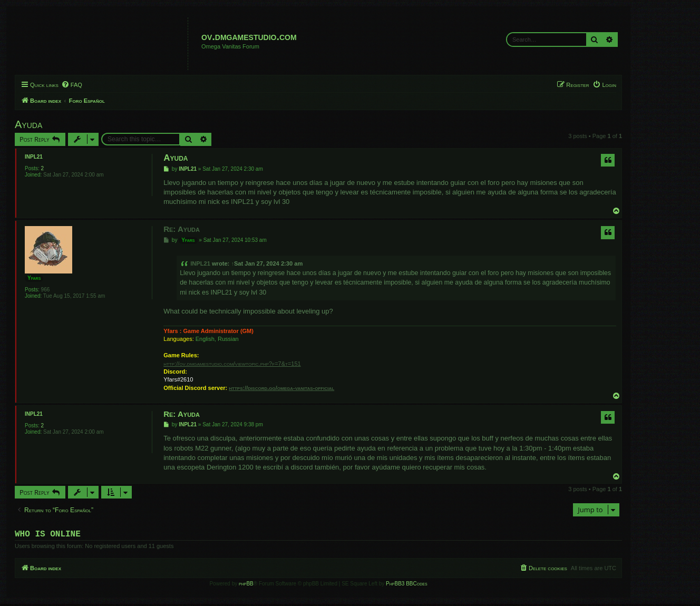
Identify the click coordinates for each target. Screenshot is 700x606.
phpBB (246, 586)
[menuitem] (72, 85)
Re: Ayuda (182, 229)
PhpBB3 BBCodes (406, 586)
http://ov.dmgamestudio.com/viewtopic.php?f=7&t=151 (232, 364)
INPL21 (34, 157)
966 (46, 290)
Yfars (34, 278)
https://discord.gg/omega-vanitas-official (281, 388)
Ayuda (28, 124)
